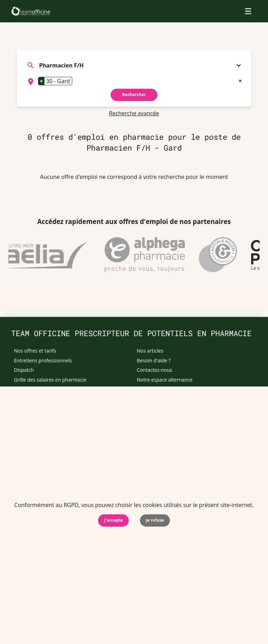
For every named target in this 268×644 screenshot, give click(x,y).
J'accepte (113, 520)
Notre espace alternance (165, 380)
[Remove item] (42, 81)
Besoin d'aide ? (154, 360)
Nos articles (150, 351)
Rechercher (134, 95)
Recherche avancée (134, 113)
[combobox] (134, 82)
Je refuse (155, 520)
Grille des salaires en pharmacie (50, 380)
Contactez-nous (155, 370)
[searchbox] (76, 82)
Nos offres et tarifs (35, 351)
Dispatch (24, 370)
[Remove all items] (240, 80)
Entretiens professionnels (43, 360)
